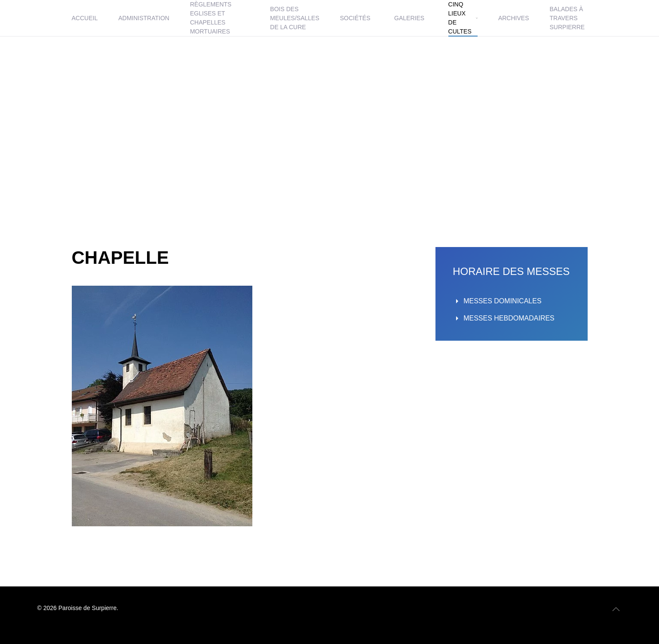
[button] (616, 609)
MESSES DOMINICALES (497, 301)
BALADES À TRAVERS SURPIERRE (567, 18)
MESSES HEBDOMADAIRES (504, 318)
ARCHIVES (514, 18)
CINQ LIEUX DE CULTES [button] (463, 18)
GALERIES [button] (409, 18)
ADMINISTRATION (144, 18)
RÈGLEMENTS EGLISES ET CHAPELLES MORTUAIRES (211, 18)
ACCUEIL (85, 18)
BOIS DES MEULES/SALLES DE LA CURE (294, 18)
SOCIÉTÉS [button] (355, 18)
